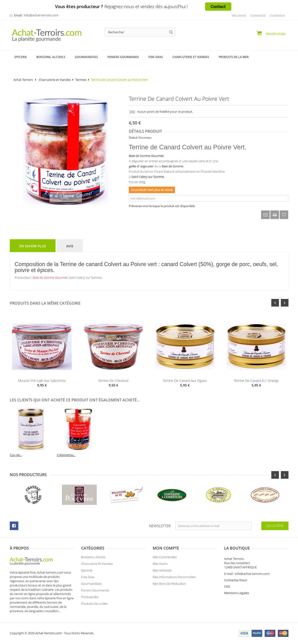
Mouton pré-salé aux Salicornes (42, 381)
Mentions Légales (237, 593)
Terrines (81, 80)
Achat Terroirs (23, 80)
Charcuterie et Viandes (55, 80)
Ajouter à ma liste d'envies (284, 215)
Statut (133, 137)
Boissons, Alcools (93, 559)
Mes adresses (162, 572)
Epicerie (87, 572)
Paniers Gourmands (95, 592)
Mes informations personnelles (174, 579)
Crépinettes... (208, 455)
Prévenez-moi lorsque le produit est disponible (162, 206)
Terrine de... (112, 455)
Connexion (277, 16)
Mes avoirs (160, 566)
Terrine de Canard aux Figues (185, 381)
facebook (14, 526)
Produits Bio (90, 599)
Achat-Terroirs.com (48, 633)
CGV (227, 586)
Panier (275, 34)
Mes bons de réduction (169, 586)
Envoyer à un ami (265, 215)
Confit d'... (64, 455)
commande (258, 16)
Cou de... (157, 455)
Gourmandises (91, 586)
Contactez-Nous (236, 580)
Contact (218, 7)
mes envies (239, 16)
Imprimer (275, 215)
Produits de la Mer (95, 606)
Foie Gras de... (20, 455)
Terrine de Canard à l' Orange (256, 381)
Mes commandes (165, 559)
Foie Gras (88, 579)
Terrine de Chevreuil (113, 381)
